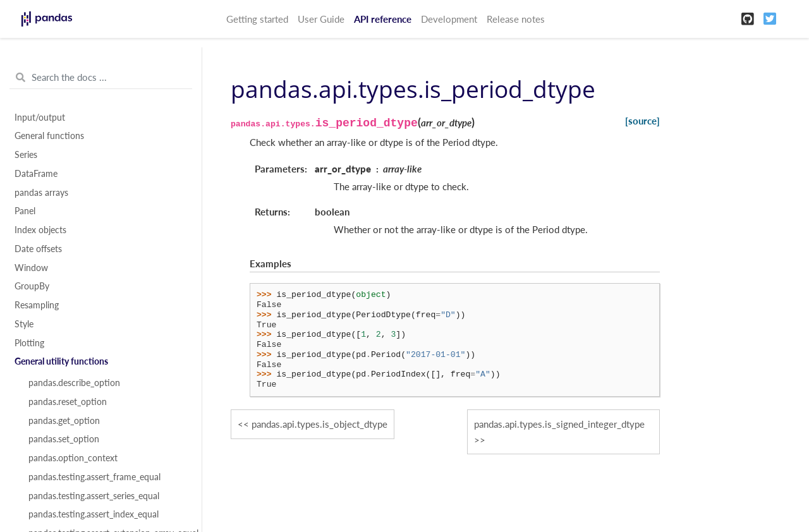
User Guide (321, 19)
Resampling (37, 305)
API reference (383, 19)
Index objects (40, 230)
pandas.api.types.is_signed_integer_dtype (559, 424)
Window (31, 268)
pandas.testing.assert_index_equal (94, 514)
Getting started (257, 19)
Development (449, 19)
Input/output (40, 118)
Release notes (516, 19)
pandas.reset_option (68, 402)
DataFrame (36, 174)
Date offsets (38, 249)
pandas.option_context (73, 458)
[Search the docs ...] (101, 78)
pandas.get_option (64, 421)
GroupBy (32, 286)
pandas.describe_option (74, 383)
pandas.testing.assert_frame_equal (94, 477)
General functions (49, 136)
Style (24, 324)
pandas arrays (41, 193)
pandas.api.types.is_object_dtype (319, 424)
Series (26, 155)
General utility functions (61, 361)
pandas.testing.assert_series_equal (94, 496)
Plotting (29, 343)
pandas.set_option (64, 439)
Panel (25, 211)
